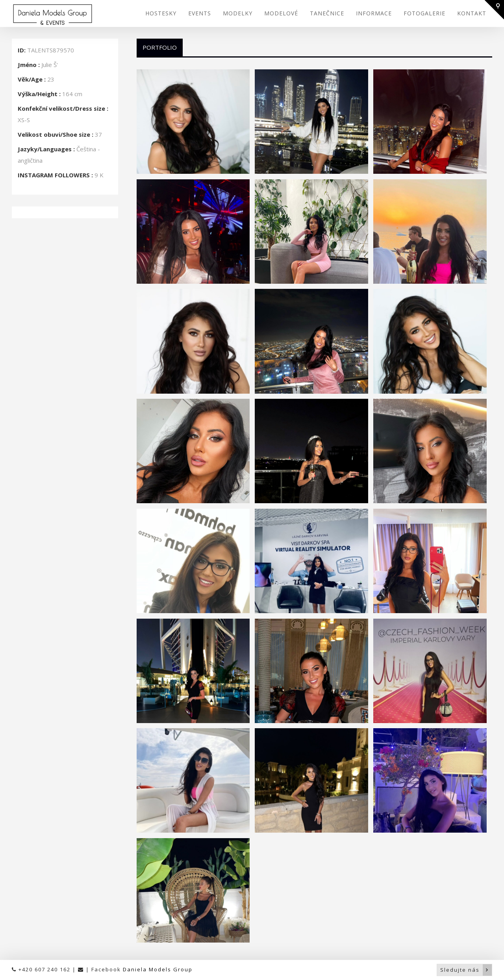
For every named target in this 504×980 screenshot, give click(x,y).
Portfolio (160, 47)
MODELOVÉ (281, 13)
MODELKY (238, 13)
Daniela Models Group (158, 969)
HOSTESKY (161, 13)
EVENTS (200, 13)
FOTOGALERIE (424, 13)
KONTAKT (472, 13)
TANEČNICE (327, 13)
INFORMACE (374, 13)
